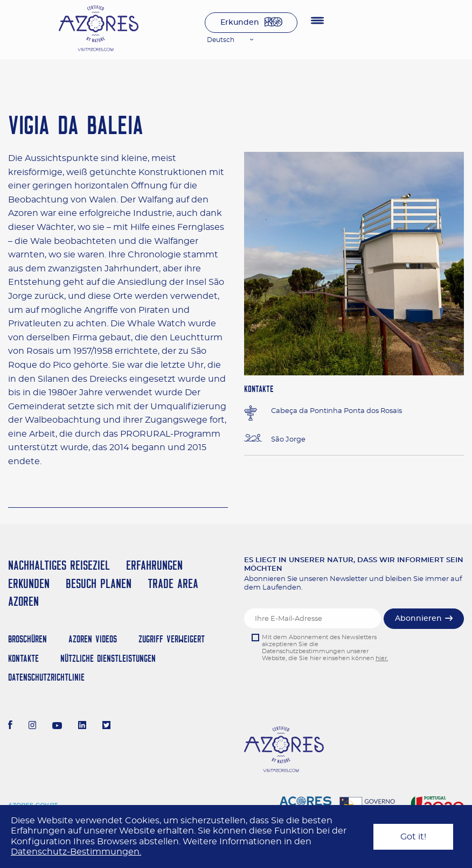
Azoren (23, 601)
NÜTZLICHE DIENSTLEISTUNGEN (108, 658)
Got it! (413, 837)
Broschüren (27, 639)
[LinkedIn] (82, 726)
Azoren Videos (93, 639)
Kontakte (23, 658)
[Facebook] (10, 726)
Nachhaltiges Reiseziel (59, 565)
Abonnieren (418, 619)
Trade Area (173, 583)
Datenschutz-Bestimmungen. (76, 852)
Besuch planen (99, 583)
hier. (382, 658)
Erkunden (240, 23)
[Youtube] (57, 726)
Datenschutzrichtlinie (46, 677)
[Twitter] (106, 726)
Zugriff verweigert (172, 639)
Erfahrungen (154, 565)
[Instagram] (33, 726)
